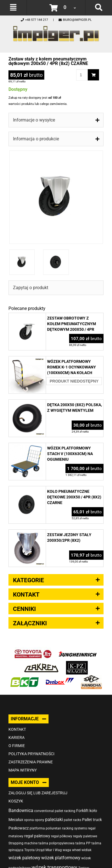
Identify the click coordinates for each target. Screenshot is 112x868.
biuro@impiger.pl (75, 20)
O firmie (17, 746)
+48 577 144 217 (34, 20)
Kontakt (17, 729)
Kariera (17, 737)
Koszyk (16, 801)
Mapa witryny (23, 770)
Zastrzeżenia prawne (31, 762)
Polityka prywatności (31, 754)
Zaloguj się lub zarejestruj (38, 793)
